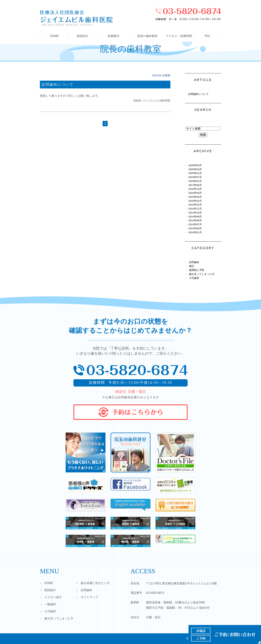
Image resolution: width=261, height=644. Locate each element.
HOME (55, 36)
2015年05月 (195, 197)
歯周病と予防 (197, 270)
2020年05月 (195, 165)
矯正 (192, 266)
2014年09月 (195, 217)
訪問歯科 (194, 262)
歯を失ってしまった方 (202, 274)
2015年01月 (195, 205)
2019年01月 (195, 181)
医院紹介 (50, 590)
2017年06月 (195, 185)
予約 (207, 36)
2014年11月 (195, 209)
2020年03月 (195, 169)
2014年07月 (195, 224)
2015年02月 (195, 201)
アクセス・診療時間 (179, 36)
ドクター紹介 (53, 597)
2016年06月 (195, 193)
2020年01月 (195, 173)
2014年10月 (195, 213)
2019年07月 (195, 177)
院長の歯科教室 (147, 36)
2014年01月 (195, 232)
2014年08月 (195, 220)
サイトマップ (89, 597)
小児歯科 (194, 278)
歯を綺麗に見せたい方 (95, 583)
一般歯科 (50, 604)
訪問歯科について (58, 85)
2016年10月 (195, 189)
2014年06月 (195, 228)
